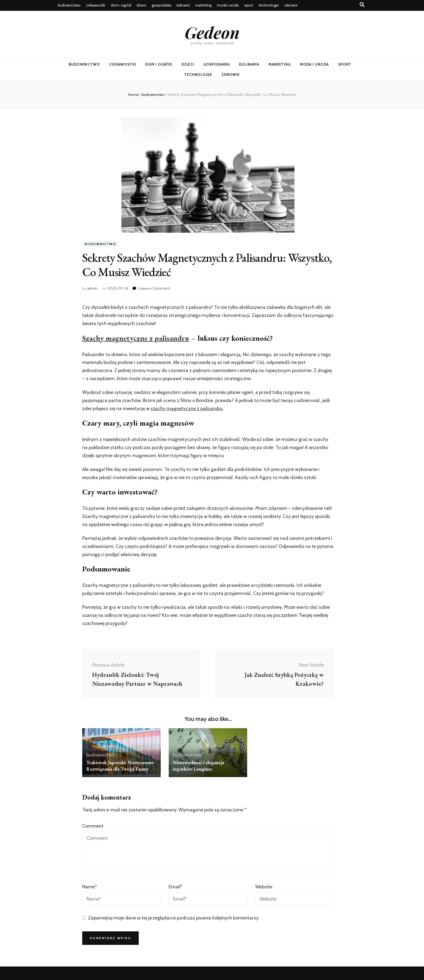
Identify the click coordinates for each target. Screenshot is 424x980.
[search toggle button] (362, 5)
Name (90, 887)
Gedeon (212, 32)
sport (249, 5)
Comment (93, 826)
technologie (269, 5)
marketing (203, 5)
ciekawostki (96, 5)
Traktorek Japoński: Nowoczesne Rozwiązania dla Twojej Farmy (121, 766)
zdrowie (291, 5)
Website (264, 887)
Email (175, 887)
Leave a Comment (154, 288)
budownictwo (69, 5)
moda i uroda (228, 5)
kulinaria (183, 5)
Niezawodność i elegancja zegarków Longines (199, 766)
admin (92, 288)
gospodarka (161, 5)
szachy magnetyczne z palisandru (187, 409)
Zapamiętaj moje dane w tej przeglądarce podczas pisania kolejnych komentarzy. (174, 918)
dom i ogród (121, 5)
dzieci (141, 5)
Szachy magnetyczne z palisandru (136, 338)
